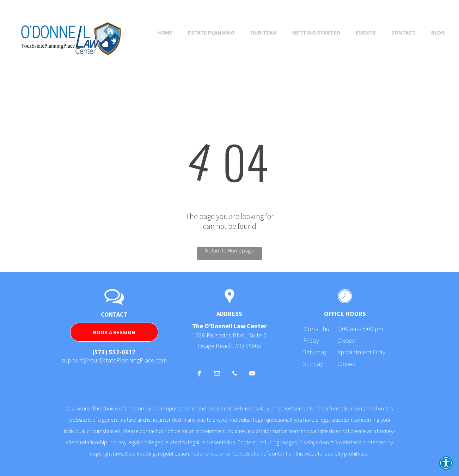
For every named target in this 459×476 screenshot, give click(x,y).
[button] (446, 463)
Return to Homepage (229, 250)
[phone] (235, 374)
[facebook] (199, 374)
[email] (217, 374)
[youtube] (252, 374)
